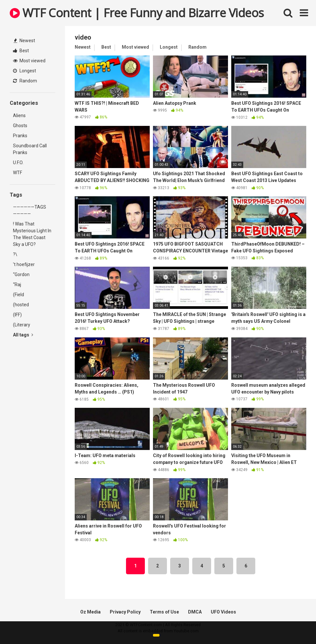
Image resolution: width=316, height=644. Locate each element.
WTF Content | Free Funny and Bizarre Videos (137, 13)
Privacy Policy (125, 612)
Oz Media (90, 612)
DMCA (195, 612)
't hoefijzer (24, 264)
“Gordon (21, 274)
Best (21, 51)
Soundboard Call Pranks (30, 149)
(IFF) (17, 315)
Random (25, 81)
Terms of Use (164, 612)
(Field (19, 295)
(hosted (21, 305)
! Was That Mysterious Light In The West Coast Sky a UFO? (32, 234)
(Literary (22, 325)
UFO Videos (223, 612)
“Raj (17, 285)
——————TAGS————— (30, 210)
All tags (23, 335)
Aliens (19, 115)
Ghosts (20, 126)
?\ (15, 254)
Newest (24, 41)
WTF (18, 173)
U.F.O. (18, 163)
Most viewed (29, 61)
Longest (25, 71)
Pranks (20, 136)
